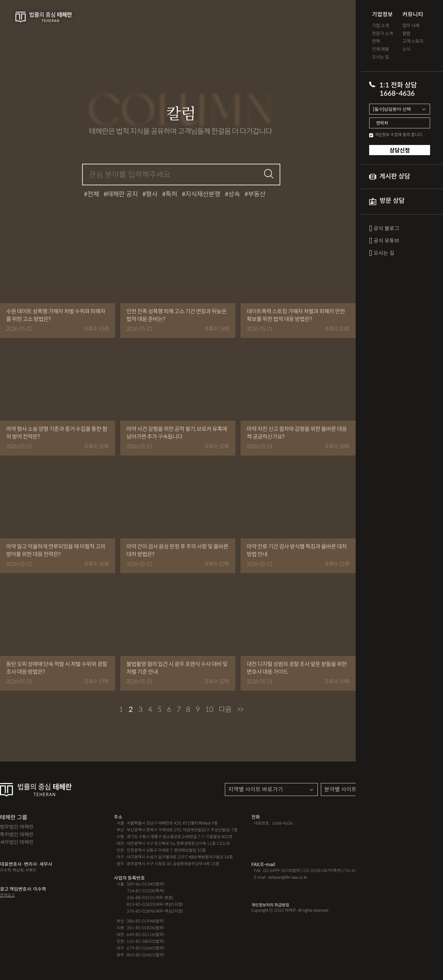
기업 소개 (380, 26)
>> (240, 709)
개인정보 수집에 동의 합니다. (399, 134)
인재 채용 (380, 49)
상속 (234, 194)
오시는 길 (380, 57)
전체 (93, 194)
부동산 (257, 194)
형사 (152, 194)
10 (209, 709)
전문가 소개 (382, 34)
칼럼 (406, 34)
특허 (171, 194)
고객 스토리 (413, 41)
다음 (225, 709)
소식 (406, 49)
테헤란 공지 (122, 194)
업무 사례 (411, 26)
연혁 (376, 41)
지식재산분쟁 (203, 194)
